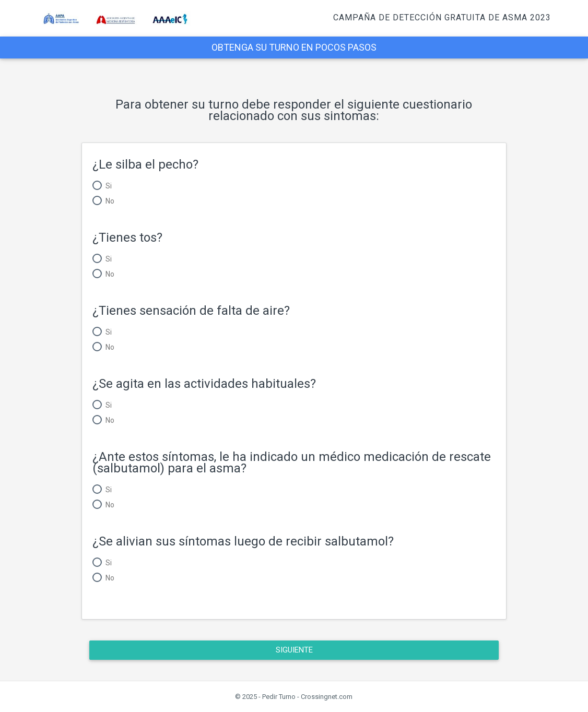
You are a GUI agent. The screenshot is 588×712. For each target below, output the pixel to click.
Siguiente (294, 650)
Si (109, 186)
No (110, 201)
